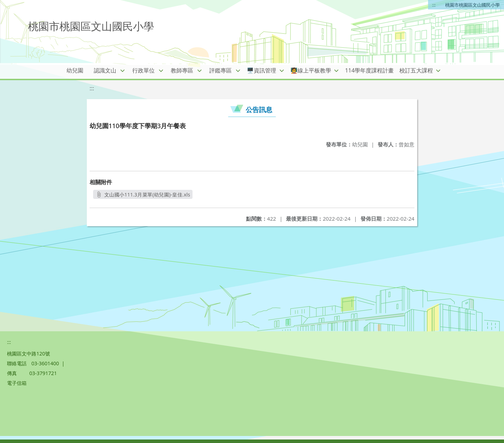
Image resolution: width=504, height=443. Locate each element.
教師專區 (182, 70)
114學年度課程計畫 (369, 70)
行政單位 (143, 70)
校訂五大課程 (416, 70)
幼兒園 (75, 70)
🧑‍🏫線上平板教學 (311, 70)
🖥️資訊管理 (261, 70)
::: (434, 5)
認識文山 (105, 70)
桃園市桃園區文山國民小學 (472, 5)
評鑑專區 (220, 70)
